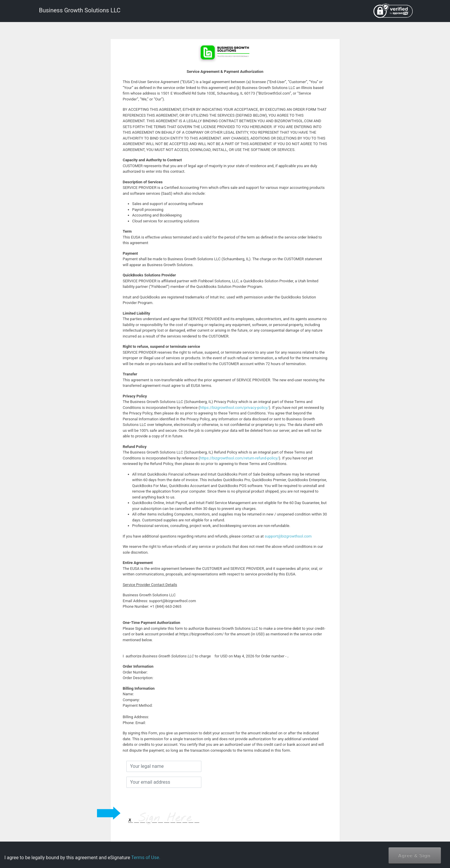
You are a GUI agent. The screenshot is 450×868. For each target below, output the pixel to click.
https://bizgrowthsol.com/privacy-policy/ (234, 408)
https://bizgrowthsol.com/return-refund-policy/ (239, 458)
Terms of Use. (146, 858)
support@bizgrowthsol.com (288, 536)
